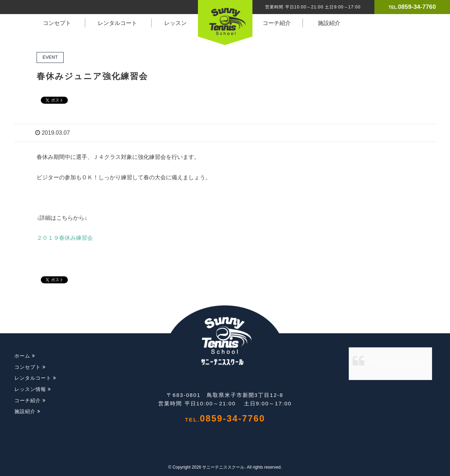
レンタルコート (117, 23)
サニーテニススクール (397, 363)
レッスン (175, 23)
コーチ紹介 (277, 23)
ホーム (25, 356)
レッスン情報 (33, 389)
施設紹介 (329, 23)
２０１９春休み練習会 (65, 238)
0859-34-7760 (417, 7)
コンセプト (57, 23)
